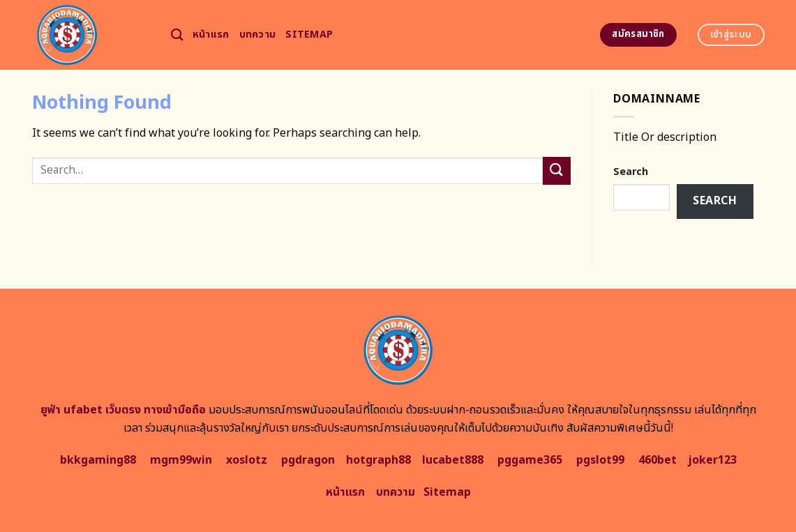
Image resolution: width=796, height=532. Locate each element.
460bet (658, 460)
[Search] (177, 35)
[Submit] (557, 170)
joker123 (712, 460)
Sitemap (309, 35)
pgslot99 (600, 460)
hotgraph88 (378, 460)
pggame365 (530, 460)
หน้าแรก (211, 35)
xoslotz (247, 460)
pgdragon (308, 460)
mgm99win (181, 460)
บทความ (258, 35)
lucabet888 (453, 460)
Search (631, 172)
